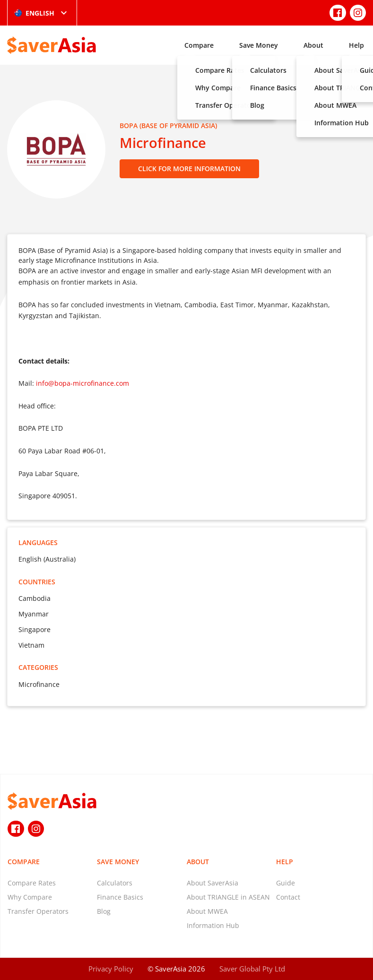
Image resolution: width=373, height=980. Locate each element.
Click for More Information (189, 169)
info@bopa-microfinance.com (82, 383)
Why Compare (30, 897)
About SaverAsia (213, 883)
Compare (199, 45)
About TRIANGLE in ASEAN (228, 897)
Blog (104, 911)
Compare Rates (32, 883)
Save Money (259, 45)
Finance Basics (120, 897)
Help (356, 45)
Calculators (115, 883)
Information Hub (213, 925)
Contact (288, 897)
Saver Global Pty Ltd (252, 969)
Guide (286, 883)
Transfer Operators (38, 911)
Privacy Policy (111, 969)
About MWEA (207, 911)
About (313, 45)
